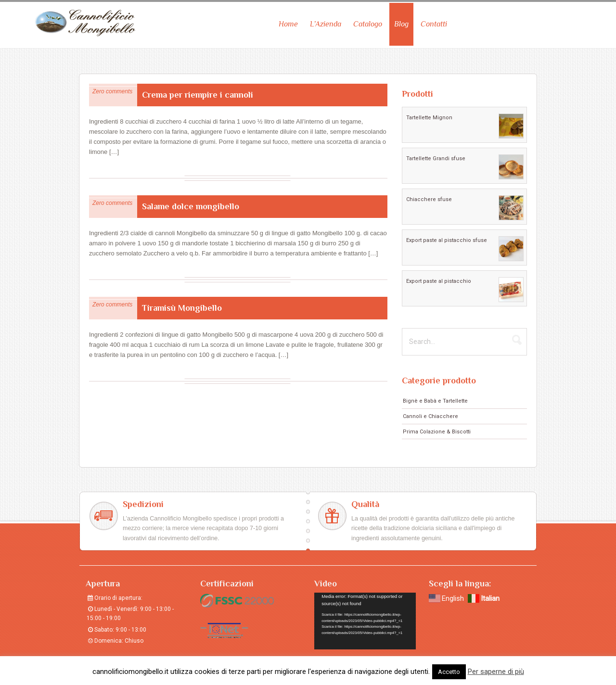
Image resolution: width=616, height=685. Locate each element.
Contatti (434, 21)
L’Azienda (326, 21)
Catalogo (368, 21)
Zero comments (112, 89)
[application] (365, 618)
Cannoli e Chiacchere (430, 413)
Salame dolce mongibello (191, 203)
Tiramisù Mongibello (182, 305)
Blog (401, 21)
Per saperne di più (496, 672)
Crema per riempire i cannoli (198, 92)
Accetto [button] (449, 672)
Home (288, 21)
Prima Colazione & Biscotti (437, 429)
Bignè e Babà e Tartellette (435, 398)
